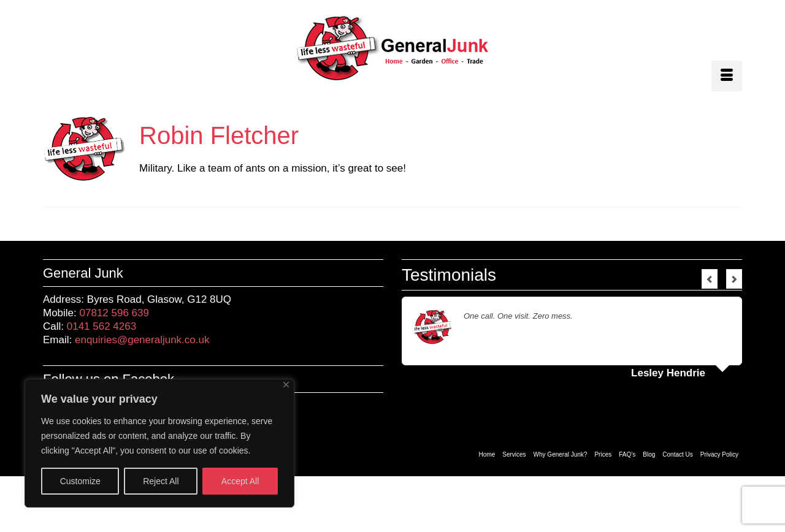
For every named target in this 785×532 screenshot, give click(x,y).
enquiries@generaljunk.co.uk (142, 340)
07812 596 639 (114, 313)
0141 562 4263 (101, 326)
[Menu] (727, 76)
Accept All (240, 481)
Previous (710, 279)
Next (734, 279)
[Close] (286, 385)
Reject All (161, 481)
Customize (80, 481)
